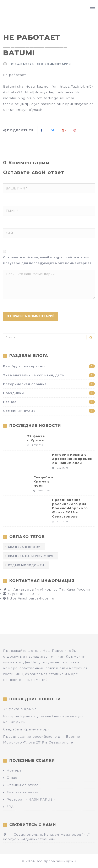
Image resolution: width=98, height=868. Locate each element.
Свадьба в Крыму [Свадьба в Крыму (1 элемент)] (24, 547)
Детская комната (23, 792)
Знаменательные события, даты (49, 375)
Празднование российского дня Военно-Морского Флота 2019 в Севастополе (70, 508)
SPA (10, 807)
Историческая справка (49, 384)
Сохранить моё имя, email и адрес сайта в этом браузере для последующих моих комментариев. (48, 260)
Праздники (49, 393)
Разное (49, 402)
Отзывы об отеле (23, 785)
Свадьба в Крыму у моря (43, 481)
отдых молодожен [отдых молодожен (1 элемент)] (26, 565)
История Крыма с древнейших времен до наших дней (72, 459)
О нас (12, 778)
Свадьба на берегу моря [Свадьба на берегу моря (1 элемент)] (31, 556)
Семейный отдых (49, 411)
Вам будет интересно (49, 366)
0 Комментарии (56, 64)
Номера (14, 770)
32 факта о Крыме (36, 438)
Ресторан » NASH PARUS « (31, 799)
